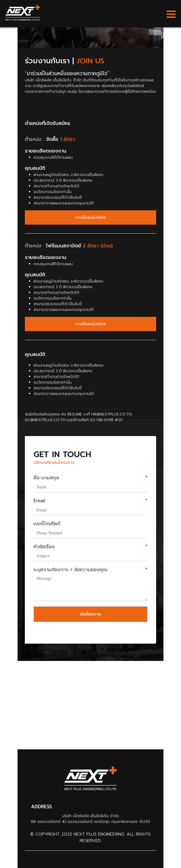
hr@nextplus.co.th (111, 414)
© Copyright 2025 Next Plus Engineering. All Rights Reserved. (90, 837)
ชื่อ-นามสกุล (90, 478)
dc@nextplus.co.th (45, 420)
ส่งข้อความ (90, 614)
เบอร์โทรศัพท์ (47, 524)
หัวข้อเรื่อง (90, 547)
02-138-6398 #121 (106, 420)
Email (90, 501)
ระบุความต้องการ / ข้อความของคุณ (90, 570)
